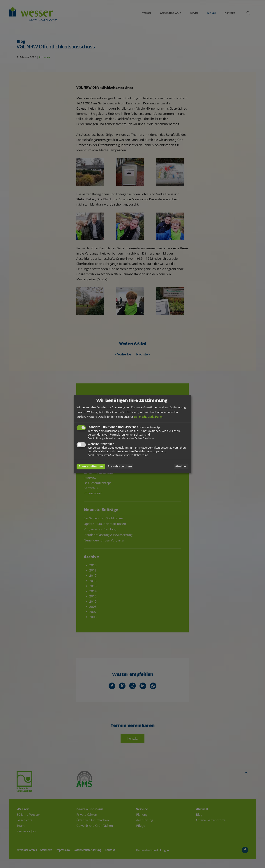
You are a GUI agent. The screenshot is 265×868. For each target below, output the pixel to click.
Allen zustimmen (91, 466)
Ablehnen (181, 466)
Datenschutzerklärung (148, 417)
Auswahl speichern (120, 466)
